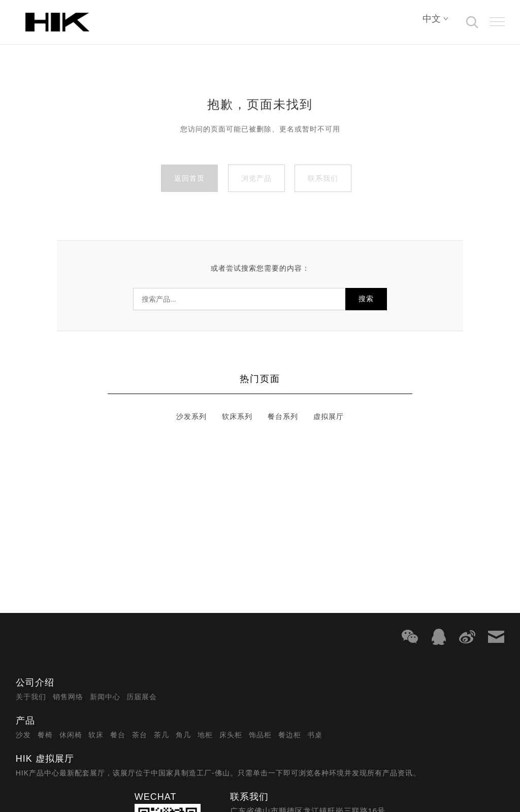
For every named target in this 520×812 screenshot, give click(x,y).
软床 (96, 735)
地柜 (205, 735)
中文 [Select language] (436, 19)
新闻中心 (105, 697)
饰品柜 (260, 735)
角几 (183, 735)
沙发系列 (191, 416)
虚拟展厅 (329, 416)
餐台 (118, 735)
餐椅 (45, 735)
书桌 (315, 735)
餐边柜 (290, 735)
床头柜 (231, 735)
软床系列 (237, 416)
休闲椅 (71, 735)
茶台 (140, 735)
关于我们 (31, 697)
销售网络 (68, 697)
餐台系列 (283, 416)
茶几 (161, 735)
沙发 (23, 735)
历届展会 (142, 697)
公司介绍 (35, 683)
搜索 (366, 299)
